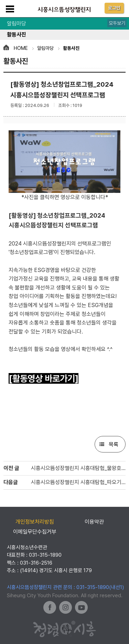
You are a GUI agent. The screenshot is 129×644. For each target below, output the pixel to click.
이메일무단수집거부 (35, 532)
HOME (21, 48)
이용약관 (94, 522)
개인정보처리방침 (35, 522)
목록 (114, 444)
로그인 (114, 8)
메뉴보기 (10, 9)
